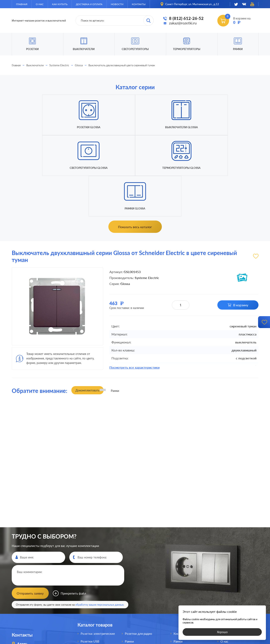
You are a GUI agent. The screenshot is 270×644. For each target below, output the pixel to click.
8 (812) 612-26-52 (186, 18)
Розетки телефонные (96, 590)
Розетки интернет (94, 598)
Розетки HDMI (91, 567)
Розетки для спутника (96, 606)
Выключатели (35, 65)
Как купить (60, 4)
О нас (40, 4)
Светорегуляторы (135, 49)
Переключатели (136, 583)
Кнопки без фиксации (189, 551)
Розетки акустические (97, 575)
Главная (22, 4)
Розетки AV (89, 583)
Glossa (79, 65)
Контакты (139, 4)
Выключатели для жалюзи (144, 598)
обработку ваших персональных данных (99, 523)
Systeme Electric (59, 65)
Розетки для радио (138, 551)
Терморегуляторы (187, 49)
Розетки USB (90, 559)
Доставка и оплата (89, 4)
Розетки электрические (98, 551)
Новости (117, 4)
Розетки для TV (136, 567)
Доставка (227, 575)
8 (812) (31, 587)
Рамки (238, 49)
